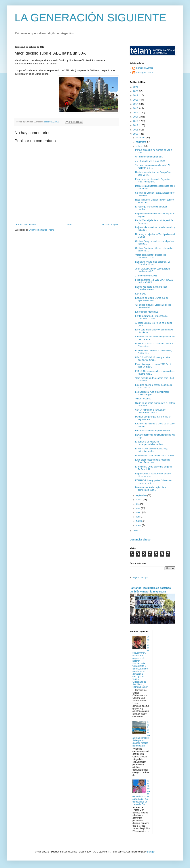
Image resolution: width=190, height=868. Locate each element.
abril (138, 517)
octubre (140, 146)
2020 (136, 91)
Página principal (140, 578)
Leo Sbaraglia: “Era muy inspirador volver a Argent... (152, 393)
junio (138, 508)
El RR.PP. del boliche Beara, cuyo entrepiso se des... (152, 450)
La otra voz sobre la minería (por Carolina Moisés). (151, 288)
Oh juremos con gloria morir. (149, 157)
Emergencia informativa (147, 312)
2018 (136, 100)
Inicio (69, 225)
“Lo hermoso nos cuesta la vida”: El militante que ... (152, 167)
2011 (136, 130)
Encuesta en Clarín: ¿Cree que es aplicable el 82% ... (152, 299)
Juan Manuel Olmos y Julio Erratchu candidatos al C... (153, 270)
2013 (136, 121)
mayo (139, 512)
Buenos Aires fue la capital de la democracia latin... (151, 489)
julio (138, 504)
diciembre (141, 138)
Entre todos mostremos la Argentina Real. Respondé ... (153, 180)
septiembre (141, 495)
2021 (136, 87)
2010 (136, 134)
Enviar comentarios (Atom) (41, 230)
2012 (136, 125)
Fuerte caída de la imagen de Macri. (153, 431)
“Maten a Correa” (144, 399)
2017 (136, 104)
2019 (136, 95)
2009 (136, 531)
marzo (139, 521)
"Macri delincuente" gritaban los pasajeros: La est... (151, 256)
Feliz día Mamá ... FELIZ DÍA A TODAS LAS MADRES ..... (154, 281)
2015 (136, 113)
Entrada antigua (110, 225)
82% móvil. (141, 294)
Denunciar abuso (140, 540)
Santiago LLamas (145, 68)
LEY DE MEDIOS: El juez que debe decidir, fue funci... (152, 359)
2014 (136, 117)
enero (139, 525)
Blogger (151, 852)
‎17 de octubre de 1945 (146, 276)
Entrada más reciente (26, 225)
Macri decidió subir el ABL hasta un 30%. (155, 456)
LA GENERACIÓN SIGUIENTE (90, 18)
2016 (136, 108)
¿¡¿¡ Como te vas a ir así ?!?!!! (150, 161)
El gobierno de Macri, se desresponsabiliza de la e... (150, 443)
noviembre (141, 142)
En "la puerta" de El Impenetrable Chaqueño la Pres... (151, 317)
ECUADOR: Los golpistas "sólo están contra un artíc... (153, 482)
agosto (139, 500)
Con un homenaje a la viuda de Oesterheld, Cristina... (150, 411)
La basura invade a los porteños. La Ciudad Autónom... (153, 263)
